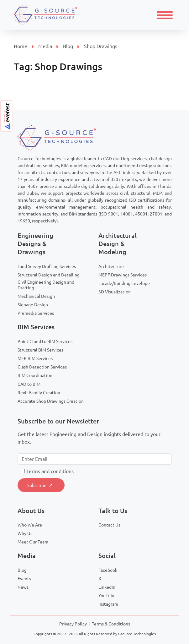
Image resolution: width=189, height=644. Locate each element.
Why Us (25, 533)
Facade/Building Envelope (124, 283)
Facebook (108, 570)
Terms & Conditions (111, 624)
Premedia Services (36, 313)
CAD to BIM (29, 384)
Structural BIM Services (40, 350)
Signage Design (33, 305)
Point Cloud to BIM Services (45, 341)
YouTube (107, 596)
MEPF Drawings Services (123, 275)
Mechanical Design (36, 296)
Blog (68, 46)
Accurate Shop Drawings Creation (51, 401)
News (23, 587)
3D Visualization (115, 292)
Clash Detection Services (42, 367)
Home (21, 46)
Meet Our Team (33, 542)
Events (24, 579)
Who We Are (30, 525)
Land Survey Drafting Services (47, 266)
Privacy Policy (73, 624)
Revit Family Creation (39, 393)
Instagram (108, 604)
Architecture (111, 266)
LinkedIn (107, 587)
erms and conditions (51, 471)
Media (45, 46)
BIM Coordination (35, 375)
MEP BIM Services (35, 358)
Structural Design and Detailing (49, 275)
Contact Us (109, 525)
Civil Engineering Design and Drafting (46, 285)
